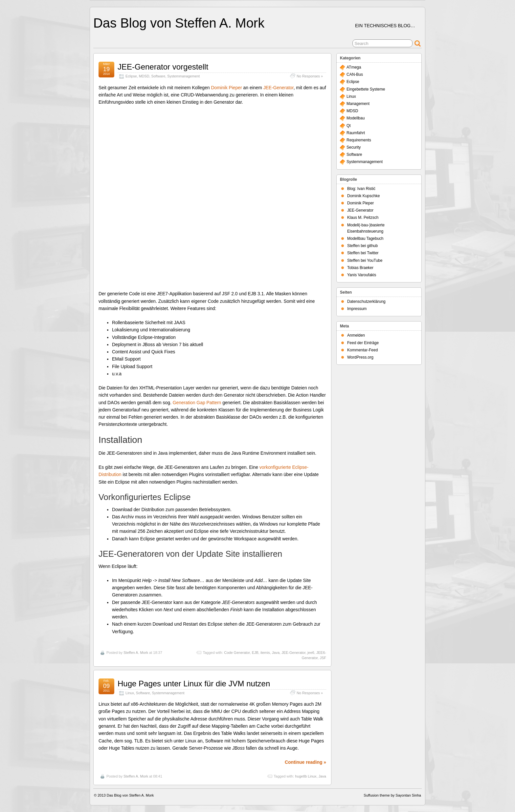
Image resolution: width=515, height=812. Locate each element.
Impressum (357, 309)
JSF (323, 658)
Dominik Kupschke (363, 196)
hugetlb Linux (306, 776)
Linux (130, 693)
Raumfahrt (356, 133)
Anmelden (356, 335)
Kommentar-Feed (362, 350)
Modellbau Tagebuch (365, 239)
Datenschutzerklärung (366, 302)
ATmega (354, 67)
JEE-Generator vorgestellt (163, 67)
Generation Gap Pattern (197, 403)
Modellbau (356, 118)
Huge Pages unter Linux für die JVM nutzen (194, 684)
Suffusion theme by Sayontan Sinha (392, 795)
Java (276, 653)
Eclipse (131, 76)
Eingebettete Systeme (366, 89)
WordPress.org (360, 357)
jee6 (311, 653)
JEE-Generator (279, 88)
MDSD (144, 76)
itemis (265, 653)
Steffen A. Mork (136, 653)
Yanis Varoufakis (362, 275)
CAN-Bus (355, 74)
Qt (349, 126)
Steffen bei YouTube (365, 260)
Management (358, 104)
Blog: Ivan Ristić (361, 189)
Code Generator (237, 653)
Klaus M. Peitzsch (363, 218)
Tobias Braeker (360, 268)
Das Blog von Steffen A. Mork (179, 23)
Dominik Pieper (226, 88)
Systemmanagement (183, 76)
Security (354, 147)
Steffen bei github (362, 246)
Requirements (359, 140)
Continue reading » (305, 762)
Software (158, 76)
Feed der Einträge (363, 343)
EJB (255, 653)
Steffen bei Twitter (363, 253)
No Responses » (310, 76)
